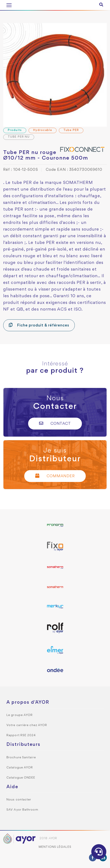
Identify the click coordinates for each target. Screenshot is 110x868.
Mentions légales (55, 847)
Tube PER (71, 130)
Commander (55, 476)
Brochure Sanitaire (21, 758)
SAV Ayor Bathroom (22, 810)
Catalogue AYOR (20, 768)
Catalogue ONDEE (21, 778)
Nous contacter (19, 800)
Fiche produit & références (39, 325)
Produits (15, 130)
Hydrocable (43, 130)
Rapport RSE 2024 (21, 735)
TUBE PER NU (19, 137)
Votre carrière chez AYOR (27, 725)
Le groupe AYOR (20, 715)
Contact (55, 423)
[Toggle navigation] (9, 5)
